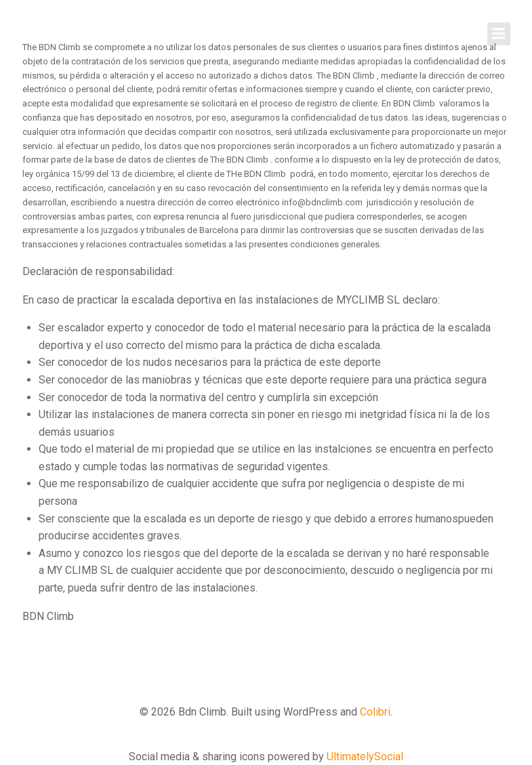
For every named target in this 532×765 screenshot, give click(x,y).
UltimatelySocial (365, 757)
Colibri (375, 712)
